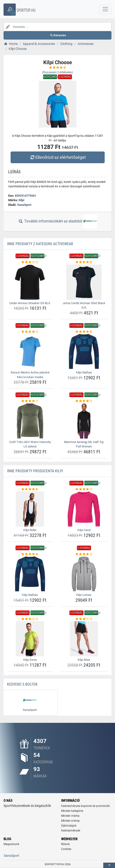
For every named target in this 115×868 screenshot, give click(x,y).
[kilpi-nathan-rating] (84, 332)
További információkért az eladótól (57, 222)
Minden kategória (72, 811)
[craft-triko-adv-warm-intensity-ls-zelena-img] (30, 421)
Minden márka (70, 816)
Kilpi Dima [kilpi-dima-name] (30, 660)
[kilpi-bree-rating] (84, 619)
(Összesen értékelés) (58, 72)
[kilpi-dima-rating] (30, 619)
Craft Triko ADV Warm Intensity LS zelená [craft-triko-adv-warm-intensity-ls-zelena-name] (30, 444)
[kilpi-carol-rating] (84, 489)
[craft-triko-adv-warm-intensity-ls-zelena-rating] (30, 401)
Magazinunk (11, 844)
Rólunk (65, 844)
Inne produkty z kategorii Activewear (40, 244)
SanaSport (24, 205)
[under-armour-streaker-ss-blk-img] (30, 282)
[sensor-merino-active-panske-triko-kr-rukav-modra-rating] (30, 332)
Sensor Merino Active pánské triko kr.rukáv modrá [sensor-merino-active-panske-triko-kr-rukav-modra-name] (30, 375)
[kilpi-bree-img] (84, 639)
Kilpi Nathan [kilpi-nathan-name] (84, 372)
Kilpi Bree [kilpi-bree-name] (84, 660)
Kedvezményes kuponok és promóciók (85, 806)
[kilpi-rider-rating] (30, 489)
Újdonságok (69, 826)
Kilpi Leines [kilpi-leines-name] (84, 595)
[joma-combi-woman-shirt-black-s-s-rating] (84, 262)
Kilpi (21, 200)
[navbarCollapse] (105, 9)
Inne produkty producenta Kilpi (35, 471)
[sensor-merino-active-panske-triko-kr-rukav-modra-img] (30, 351)
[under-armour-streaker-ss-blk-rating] (30, 262)
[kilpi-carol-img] (84, 509)
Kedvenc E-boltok (22, 684)
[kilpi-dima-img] (30, 639)
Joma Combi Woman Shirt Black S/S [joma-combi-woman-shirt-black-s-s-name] (84, 305)
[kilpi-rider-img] (30, 509)
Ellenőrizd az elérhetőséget (57, 157)
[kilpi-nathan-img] (84, 351)
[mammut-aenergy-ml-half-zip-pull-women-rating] (84, 401)
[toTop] (109, 865)
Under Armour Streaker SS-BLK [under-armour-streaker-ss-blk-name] (30, 303)
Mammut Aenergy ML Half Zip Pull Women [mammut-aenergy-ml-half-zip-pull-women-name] (84, 444)
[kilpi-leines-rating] (84, 554)
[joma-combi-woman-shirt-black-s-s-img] (84, 282)
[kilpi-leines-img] (84, 574)
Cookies (66, 849)
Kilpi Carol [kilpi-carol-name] (84, 530)
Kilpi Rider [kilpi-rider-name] (30, 530)
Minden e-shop (70, 821)
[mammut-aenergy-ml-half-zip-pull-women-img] (84, 421)
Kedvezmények (71, 831)
